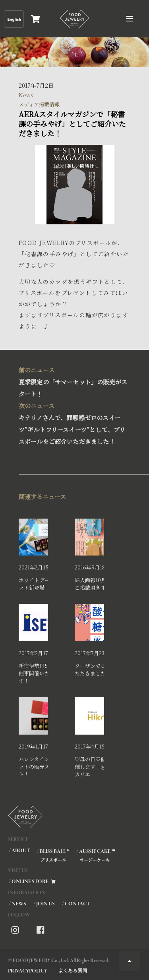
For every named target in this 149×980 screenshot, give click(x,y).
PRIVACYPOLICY (28, 971)
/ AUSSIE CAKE (95, 855)
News (26, 95)
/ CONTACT (76, 904)
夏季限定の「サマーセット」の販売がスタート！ (73, 381)
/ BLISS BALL (53, 855)
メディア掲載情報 (39, 104)
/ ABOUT (19, 851)
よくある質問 (73, 970)
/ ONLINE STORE (33, 882)
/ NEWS (17, 904)
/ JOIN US (44, 904)
